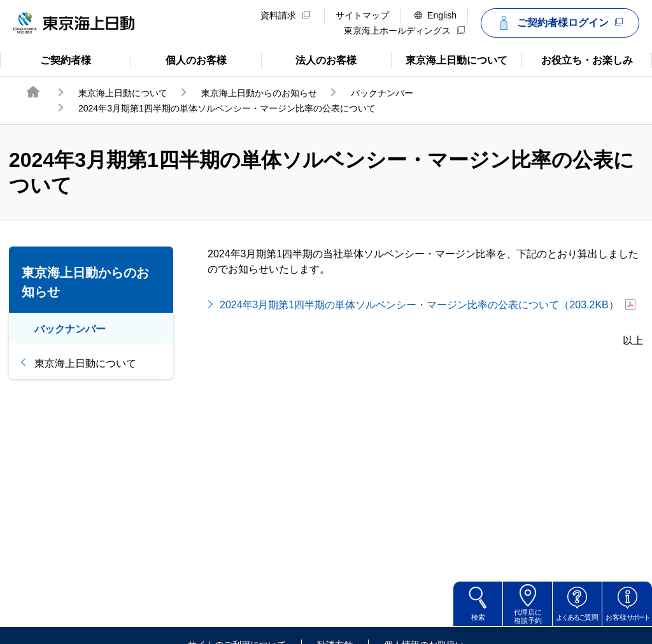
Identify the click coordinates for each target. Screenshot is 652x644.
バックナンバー (382, 93)
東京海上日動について (449, 59)
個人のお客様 (179, 59)
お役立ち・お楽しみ (577, 59)
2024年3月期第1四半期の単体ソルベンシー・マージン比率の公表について (428, 305)
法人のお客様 (309, 59)
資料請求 (285, 15)
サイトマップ (362, 15)
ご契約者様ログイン (558, 23)
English (436, 15)
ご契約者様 (51, 59)
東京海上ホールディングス (404, 31)
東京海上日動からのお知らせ (259, 93)
